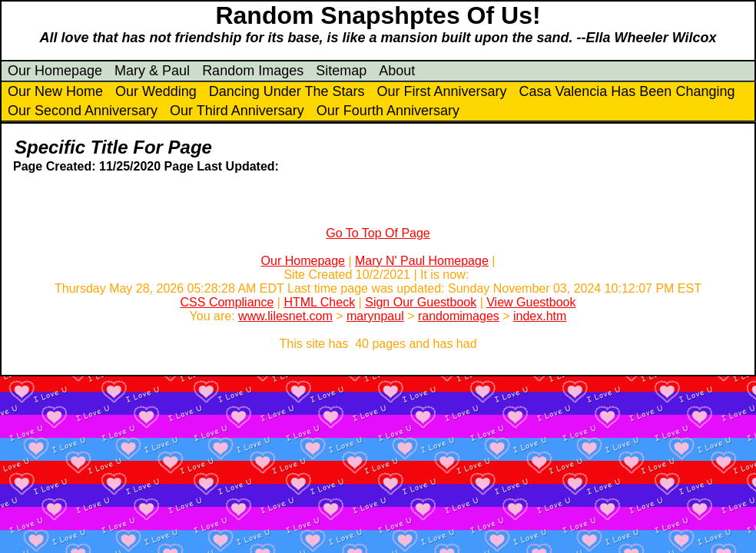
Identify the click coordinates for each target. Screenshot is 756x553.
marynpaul (375, 316)
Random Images (253, 71)
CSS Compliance (227, 302)
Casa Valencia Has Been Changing (627, 91)
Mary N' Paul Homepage (422, 261)
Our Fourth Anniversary (388, 111)
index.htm (540, 316)
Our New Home (55, 91)
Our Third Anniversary (237, 111)
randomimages (459, 316)
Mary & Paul (152, 71)
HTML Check (319, 302)
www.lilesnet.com (285, 316)
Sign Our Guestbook (421, 302)
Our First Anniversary (442, 91)
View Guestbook (531, 302)
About (397, 71)
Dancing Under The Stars (287, 91)
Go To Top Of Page (378, 233)
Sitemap (341, 71)
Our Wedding (156, 91)
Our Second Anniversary (83, 111)
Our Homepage (55, 71)
